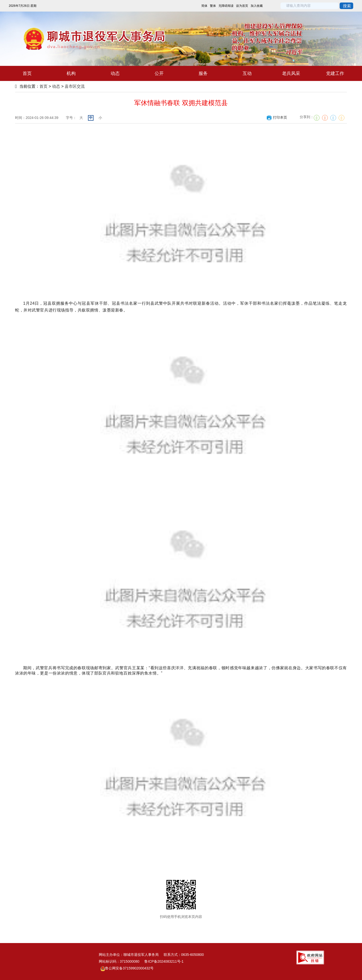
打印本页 (277, 117)
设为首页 (242, 6)
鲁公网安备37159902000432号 (127, 968)
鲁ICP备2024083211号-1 (164, 961)
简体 (204, 6)
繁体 (213, 6)
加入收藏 (257, 6)
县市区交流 (75, 86)
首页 (43, 86)
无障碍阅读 (226, 6)
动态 (56, 86)
